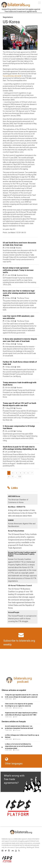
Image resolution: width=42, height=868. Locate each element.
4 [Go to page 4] (20, 473)
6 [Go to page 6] (28, 473)
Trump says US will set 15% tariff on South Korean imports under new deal (19, 404)
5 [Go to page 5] (24, 473)
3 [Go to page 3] (17, 473)
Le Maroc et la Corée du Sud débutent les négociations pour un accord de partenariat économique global (19, 746)
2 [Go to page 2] (13, 473)
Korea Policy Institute (16, 531)
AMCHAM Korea (14, 496)
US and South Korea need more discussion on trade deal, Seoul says (19, 244)
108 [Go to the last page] (19, 477)
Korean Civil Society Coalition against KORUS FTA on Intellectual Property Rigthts (22, 554)
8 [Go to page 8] (9, 477)
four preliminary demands (12, 76)
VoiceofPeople (14, 612)
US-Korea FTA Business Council (20, 586)
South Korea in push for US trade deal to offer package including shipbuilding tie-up (20, 448)
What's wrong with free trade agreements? (14, 779)
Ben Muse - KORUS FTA (17, 507)
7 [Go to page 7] (32, 473)
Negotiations (8, 17)
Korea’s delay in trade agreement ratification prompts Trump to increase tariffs (18, 270)
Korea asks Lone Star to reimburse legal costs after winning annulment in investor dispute (19, 293)
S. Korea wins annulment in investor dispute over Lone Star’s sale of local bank (20, 340)
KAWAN (11, 520)
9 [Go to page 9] (13, 477)
